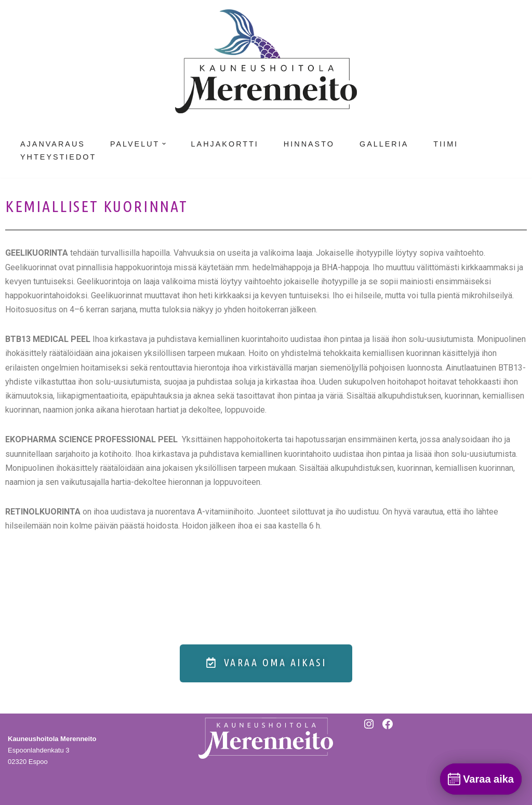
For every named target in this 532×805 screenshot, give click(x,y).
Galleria (384, 144)
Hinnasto (309, 144)
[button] (164, 144)
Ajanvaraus (53, 144)
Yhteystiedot (58, 157)
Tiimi (446, 144)
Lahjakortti (225, 144)
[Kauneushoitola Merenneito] (266, 61)
